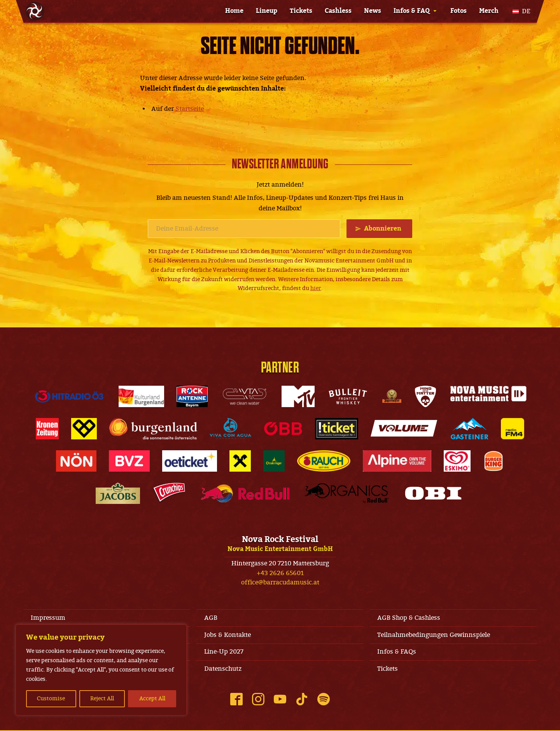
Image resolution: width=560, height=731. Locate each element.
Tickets (301, 11)
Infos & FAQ (412, 11)
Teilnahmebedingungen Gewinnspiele (434, 635)
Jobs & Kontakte (227, 635)
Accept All (152, 699)
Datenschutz (223, 670)
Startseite (190, 109)
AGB (211, 618)
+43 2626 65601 (280, 573)
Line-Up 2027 (224, 652)
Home (234, 11)
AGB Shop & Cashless (409, 618)
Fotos (458, 11)
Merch (489, 11)
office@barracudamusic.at (280, 583)
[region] (101, 670)
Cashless (338, 11)
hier (316, 289)
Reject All (102, 699)
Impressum (48, 618)
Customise (51, 699)
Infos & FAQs (397, 652)
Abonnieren (383, 229)
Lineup (267, 11)
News (373, 11)
